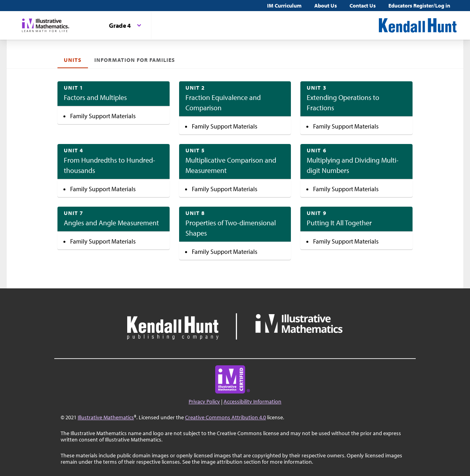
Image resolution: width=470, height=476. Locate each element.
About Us (326, 6)
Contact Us (363, 6)
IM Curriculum (284, 6)
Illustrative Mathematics (106, 417)
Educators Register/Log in (419, 6)
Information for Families (135, 60)
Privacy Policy (204, 401)
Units (73, 60)
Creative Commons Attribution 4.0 (225, 417)
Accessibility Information (252, 401)
